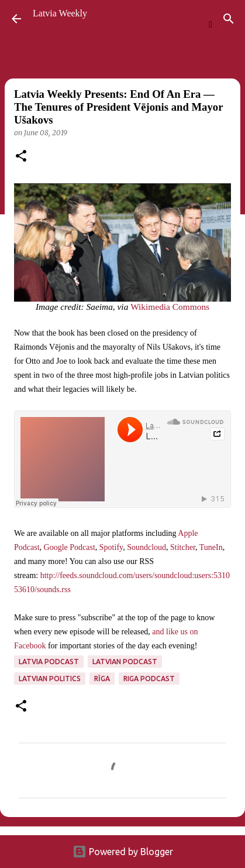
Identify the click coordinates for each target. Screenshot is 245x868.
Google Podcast (70, 547)
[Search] (229, 19)
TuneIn (211, 547)
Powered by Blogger (123, 852)
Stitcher (183, 547)
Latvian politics (50, 679)
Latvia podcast (49, 662)
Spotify (111, 547)
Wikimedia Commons (170, 307)
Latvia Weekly (60, 13)
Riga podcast (149, 679)
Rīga (102, 679)
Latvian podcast (125, 662)
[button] (21, 157)
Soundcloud (146, 547)
